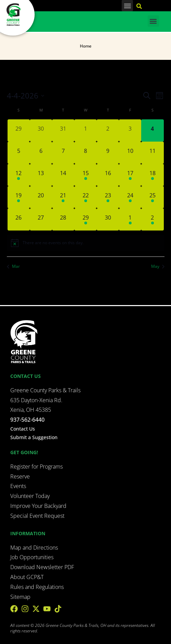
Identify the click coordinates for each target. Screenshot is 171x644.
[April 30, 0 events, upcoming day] (108, 219)
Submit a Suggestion (34, 437)
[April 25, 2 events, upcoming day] (152, 197)
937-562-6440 (27, 420)
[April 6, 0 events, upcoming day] (41, 153)
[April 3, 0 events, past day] (130, 130)
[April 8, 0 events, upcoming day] (85, 153)
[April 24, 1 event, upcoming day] (130, 197)
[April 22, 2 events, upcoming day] (85, 197)
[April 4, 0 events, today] (152, 130)
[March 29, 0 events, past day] (19, 130)
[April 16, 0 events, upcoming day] (108, 175)
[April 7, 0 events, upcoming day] (63, 153)
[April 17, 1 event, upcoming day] (130, 175)
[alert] (86, 243)
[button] (127, 6)
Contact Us (23, 429)
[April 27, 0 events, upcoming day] (41, 219)
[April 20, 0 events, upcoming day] (41, 197)
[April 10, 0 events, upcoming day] (130, 153)
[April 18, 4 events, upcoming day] (152, 175)
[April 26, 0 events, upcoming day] (19, 219)
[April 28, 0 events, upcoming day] (63, 219)
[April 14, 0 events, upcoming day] (63, 175)
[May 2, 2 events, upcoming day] (152, 219)
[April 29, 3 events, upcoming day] (85, 219)
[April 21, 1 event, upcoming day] (63, 197)
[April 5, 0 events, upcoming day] (19, 153)
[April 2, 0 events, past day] (108, 130)
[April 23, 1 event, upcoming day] (108, 197)
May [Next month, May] (158, 266)
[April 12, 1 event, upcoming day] (19, 175)
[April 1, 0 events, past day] (85, 130)
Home (86, 46)
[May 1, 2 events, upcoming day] (130, 219)
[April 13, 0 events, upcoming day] (41, 175)
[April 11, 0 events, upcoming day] (152, 153)
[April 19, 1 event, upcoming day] (19, 197)
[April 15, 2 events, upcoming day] (85, 175)
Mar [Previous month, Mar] (13, 266)
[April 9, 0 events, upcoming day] (108, 153)
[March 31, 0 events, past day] (63, 130)
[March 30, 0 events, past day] (41, 130)
